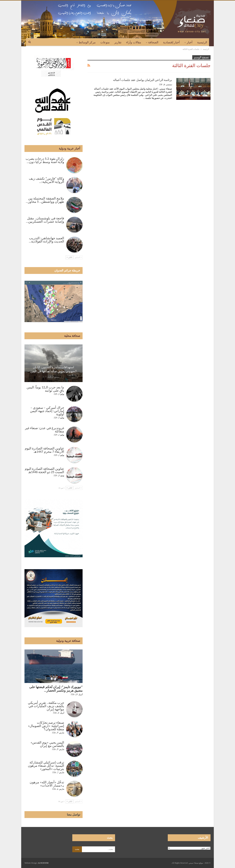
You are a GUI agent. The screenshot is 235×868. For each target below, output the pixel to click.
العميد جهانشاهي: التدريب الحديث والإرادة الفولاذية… (47, 240)
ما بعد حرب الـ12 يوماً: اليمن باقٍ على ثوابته (45, 389)
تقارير (118, 42)
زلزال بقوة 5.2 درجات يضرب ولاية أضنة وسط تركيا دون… (45, 160)
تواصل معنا (74, 815)
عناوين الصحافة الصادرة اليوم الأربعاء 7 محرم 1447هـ (45, 450)
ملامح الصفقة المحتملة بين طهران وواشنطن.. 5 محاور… (45, 200)
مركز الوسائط (87, 42)
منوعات (105, 42)
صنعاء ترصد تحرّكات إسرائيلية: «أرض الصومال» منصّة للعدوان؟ (46, 726)
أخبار (190, 42)
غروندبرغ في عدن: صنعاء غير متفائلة (45, 430)
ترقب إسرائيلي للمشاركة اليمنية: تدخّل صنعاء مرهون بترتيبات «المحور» (46, 766)
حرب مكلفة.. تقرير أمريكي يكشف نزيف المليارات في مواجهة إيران (46, 706)
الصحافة (153, 42)
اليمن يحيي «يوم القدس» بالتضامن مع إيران (47, 744)
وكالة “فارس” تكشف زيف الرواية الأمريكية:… (47, 180)
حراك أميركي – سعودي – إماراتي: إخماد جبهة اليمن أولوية (47, 411)
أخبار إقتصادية (171, 42)
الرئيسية (202, 42)
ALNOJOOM (43, 863)
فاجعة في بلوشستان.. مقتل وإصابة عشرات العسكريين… (45, 220)
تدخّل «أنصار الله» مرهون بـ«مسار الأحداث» (47, 784)
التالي (69, 257)
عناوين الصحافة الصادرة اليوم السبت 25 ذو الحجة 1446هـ (45, 470)
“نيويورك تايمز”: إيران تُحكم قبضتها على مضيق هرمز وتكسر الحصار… (56, 689)
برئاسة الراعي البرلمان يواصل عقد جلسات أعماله (143, 80)
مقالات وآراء (134, 42)
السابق (78, 257)
